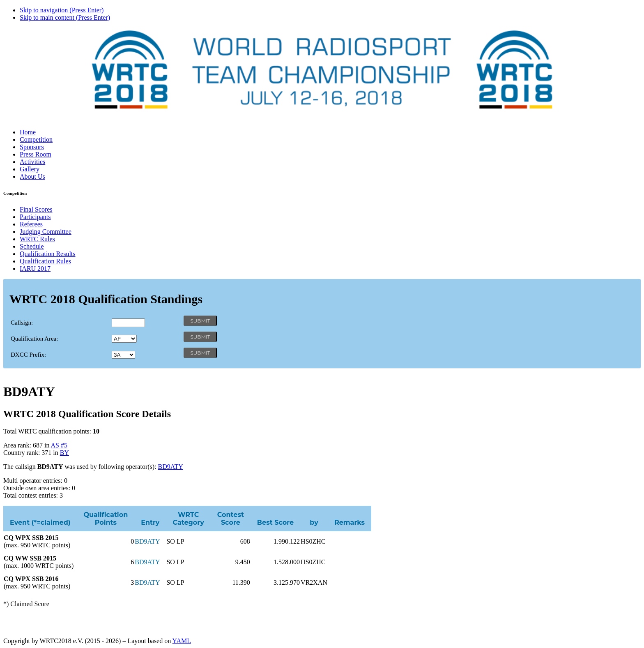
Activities (32, 162)
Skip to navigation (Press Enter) (62, 10)
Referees (31, 224)
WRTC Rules (37, 239)
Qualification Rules (45, 261)
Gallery (30, 169)
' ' (124, 339)
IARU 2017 (35, 269)
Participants (35, 217)
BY (64, 453)
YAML (182, 641)
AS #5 (59, 445)
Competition (36, 140)
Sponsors (32, 147)
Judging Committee (46, 232)
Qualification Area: (34, 339)
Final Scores (36, 209)
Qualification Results (48, 254)
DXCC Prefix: (28, 355)
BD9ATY (171, 467)
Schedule (32, 246)
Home (28, 132)
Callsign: (22, 323)
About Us (32, 176)
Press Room (36, 154)
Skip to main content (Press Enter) (65, 17)
